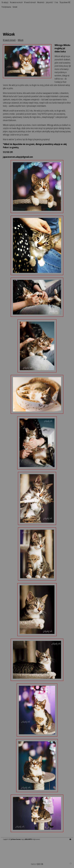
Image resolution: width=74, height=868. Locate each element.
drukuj (70, 839)
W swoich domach (9, 40)
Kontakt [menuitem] (15, 7)
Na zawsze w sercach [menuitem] (16, 2)
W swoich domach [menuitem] (30, 2)
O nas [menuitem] (56, 2)
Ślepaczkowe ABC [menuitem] (65, 2)
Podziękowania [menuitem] (6, 7)
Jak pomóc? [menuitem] (49, 2)
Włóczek (21, 40)
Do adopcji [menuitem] (5, 2)
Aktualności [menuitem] (41, 2)
